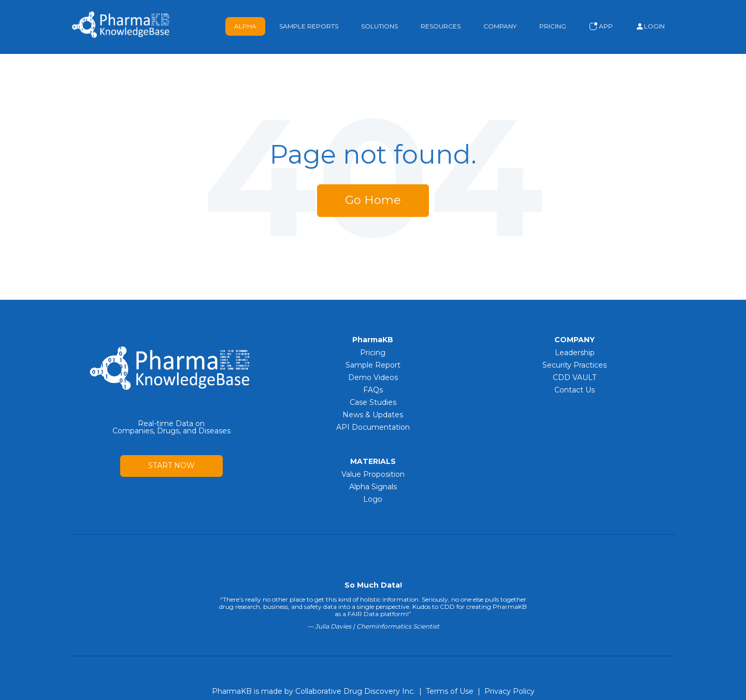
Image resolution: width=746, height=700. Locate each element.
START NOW (171, 465)
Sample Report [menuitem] (373, 365)
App (601, 26)
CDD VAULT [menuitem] (575, 377)
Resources (441, 26)
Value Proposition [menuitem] (373, 474)
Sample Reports (309, 26)
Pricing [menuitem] (373, 353)
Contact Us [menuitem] (575, 390)
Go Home (373, 200)
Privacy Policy (510, 691)
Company (500, 26)
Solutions (379, 26)
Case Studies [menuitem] (373, 402)
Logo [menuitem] (373, 499)
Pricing (553, 26)
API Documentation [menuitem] (373, 427)
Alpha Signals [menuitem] (373, 487)
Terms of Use (450, 691)
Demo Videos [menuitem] (373, 377)
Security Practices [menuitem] (575, 365)
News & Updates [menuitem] (373, 415)
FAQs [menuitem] (373, 390)
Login (650, 26)
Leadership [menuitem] (575, 353)
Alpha (245, 26)
